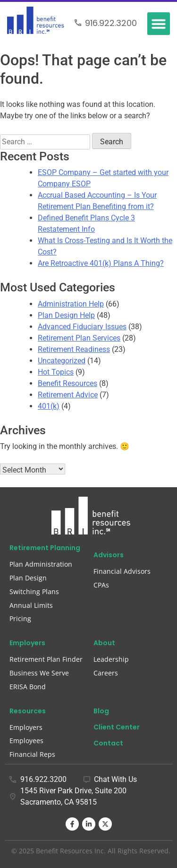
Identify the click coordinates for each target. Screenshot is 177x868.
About (104, 643)
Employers (27, 643)
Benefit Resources (67, 383)
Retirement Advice (68, 395)
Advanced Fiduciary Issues (82, 327)
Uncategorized (62, 361)
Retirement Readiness (74, 349)
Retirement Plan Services (79, 338)
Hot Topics (56, 372)
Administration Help (71, 304)
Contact (108, 743)
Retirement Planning (45, 548)
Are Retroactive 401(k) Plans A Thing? (101, 263)
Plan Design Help (66, 315)
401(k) (49, 406)
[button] (159, 24)
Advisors (109, 555)
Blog (101, 711)
